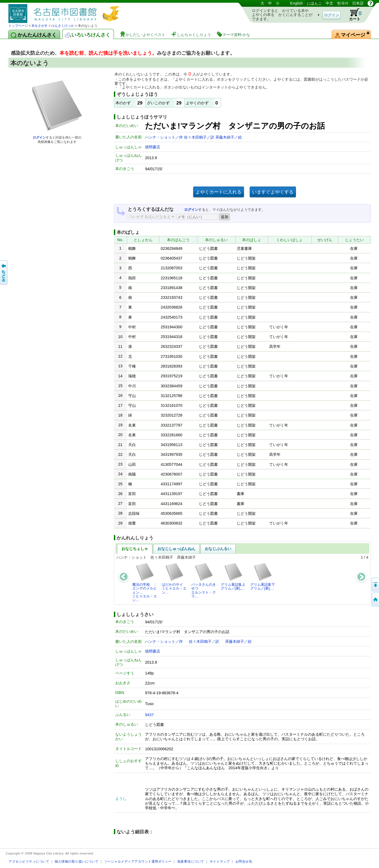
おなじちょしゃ (135, 549)
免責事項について (191, 861)
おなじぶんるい (218, 549)
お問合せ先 (244, 861)
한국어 (343, 3)
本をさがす (39, 26)
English (296, 3)
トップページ (18, 26)
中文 (329, 3)
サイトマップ (220, 861)
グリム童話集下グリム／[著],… (263, 576)
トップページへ (375, 600)
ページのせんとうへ (375, 585)
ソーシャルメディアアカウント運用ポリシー (138, 861)
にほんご (314, 3)
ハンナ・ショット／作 (164, 137)
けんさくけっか (63, 26)
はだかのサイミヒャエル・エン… (174, 578)
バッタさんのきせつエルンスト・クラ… (204, 580)
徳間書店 (153, 147)
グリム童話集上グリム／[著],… (233, 576)
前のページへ (4, 273)
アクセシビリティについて (29, 861)
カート (353, 15)
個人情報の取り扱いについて (77, 861)
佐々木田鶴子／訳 (200, 137)
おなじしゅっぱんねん (176, 549)
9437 (149, 715)
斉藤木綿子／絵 (229, 137)
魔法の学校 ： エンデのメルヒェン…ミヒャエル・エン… (146, 582)
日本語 (358, 3)
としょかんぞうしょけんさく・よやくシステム (65, 12)
